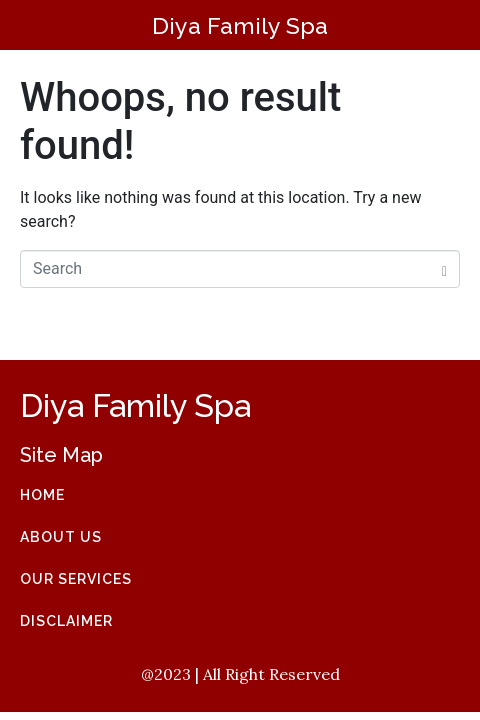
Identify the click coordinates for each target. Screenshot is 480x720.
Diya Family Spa (240, 25)
